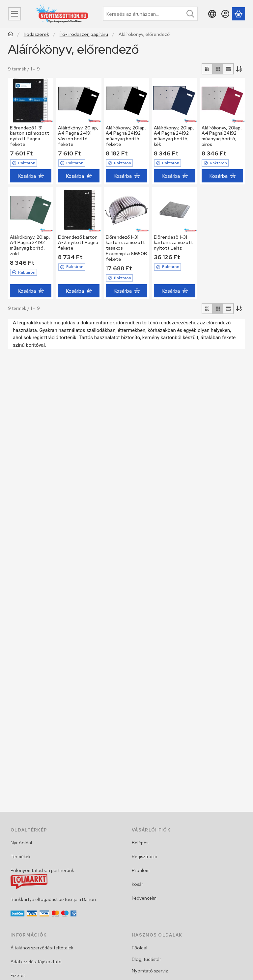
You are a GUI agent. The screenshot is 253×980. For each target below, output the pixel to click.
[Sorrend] (239, 69)
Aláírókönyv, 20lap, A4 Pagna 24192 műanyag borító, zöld (30, 245)
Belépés (140, 843)
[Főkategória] (11, 35)
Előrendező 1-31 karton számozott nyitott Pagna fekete (29, 136)
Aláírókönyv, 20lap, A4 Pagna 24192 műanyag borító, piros (222, 136)
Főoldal (140, 948)
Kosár (138, 884)
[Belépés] (225, 14)
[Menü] (14, 14)
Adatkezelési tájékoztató (36, 962)
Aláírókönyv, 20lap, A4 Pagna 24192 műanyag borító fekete (126, 136)
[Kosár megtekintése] (239, 14)
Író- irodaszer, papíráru (84, 34)
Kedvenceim (144, 898)
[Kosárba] (31, 176)
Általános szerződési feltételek (42, 948)
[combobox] (150, 14)
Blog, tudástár (146, 959)
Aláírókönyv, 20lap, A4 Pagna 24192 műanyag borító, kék (174, 136)
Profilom (141, 870)
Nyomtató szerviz (150, 971)
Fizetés (18, 975)
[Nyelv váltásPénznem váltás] (212, 14)
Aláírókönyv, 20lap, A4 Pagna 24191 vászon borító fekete (78, 136)
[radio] (207, 69)
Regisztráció (145, 857)
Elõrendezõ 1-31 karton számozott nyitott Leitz (173, 243)
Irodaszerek (36, 34)
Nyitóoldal (21, 843)
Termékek (21, 857)
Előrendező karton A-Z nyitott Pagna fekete (78, 243)
